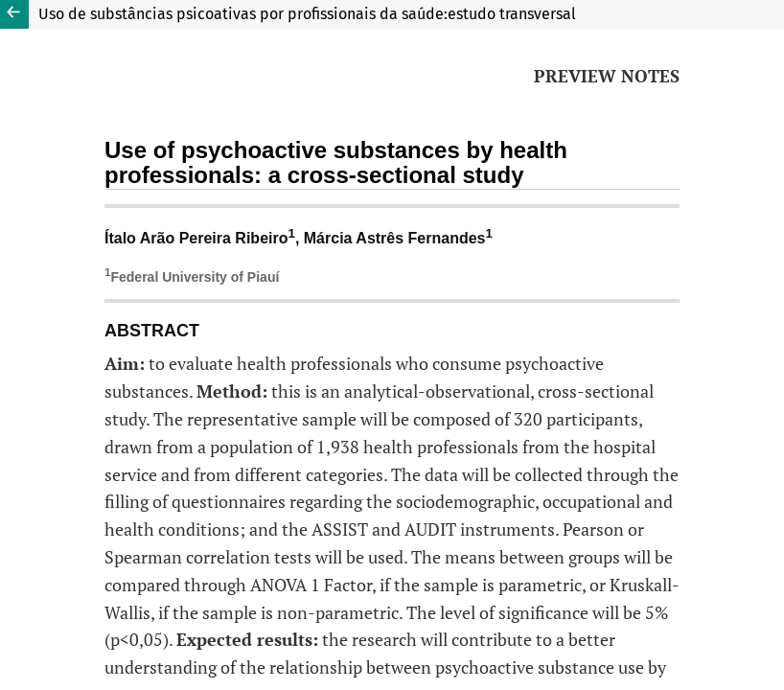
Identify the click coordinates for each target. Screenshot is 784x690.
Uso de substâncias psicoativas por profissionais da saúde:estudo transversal (307, 14)
